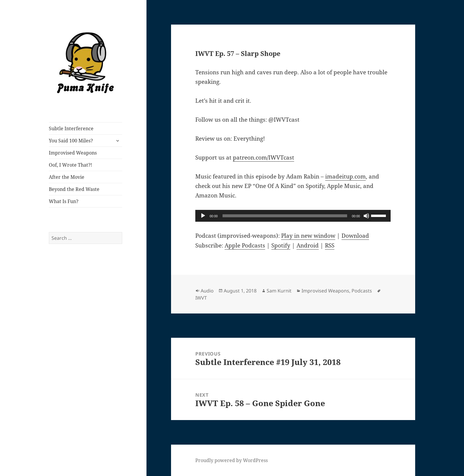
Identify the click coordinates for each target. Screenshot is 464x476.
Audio (207, 291)
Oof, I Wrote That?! (70, 165)
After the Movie (67, 177)
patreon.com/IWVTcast (264, 157)
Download (355, 236)
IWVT (201, 298)
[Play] (203, 216)
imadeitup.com (345, 176)
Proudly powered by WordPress (232, 460)
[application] (293, 216)
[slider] (285, 216)
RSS (330, 245)
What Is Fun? (64, 201)
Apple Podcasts (245, 245)
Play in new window (308, 236)
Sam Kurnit (279, 291)
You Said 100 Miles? (71, 141)
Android (308, 245)
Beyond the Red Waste (74, 189)
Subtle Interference (71, 128)
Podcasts (362, 291)
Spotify (281, 245)
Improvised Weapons (73, 153)
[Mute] (366, 216)
